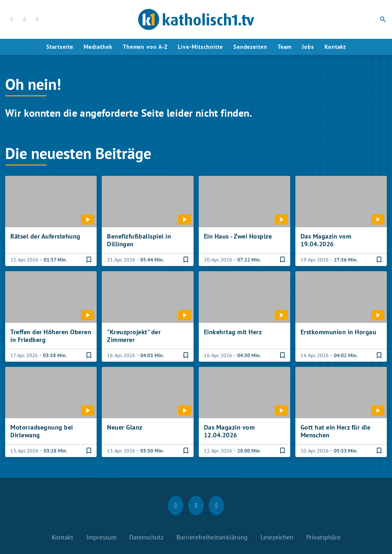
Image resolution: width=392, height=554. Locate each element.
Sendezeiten (250, 47)
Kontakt (335, 47)
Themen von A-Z (145, 47)
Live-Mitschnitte (200, 47)
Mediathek (98, 47)
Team (285, 47)
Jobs (308, 47)
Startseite (60, 47)
